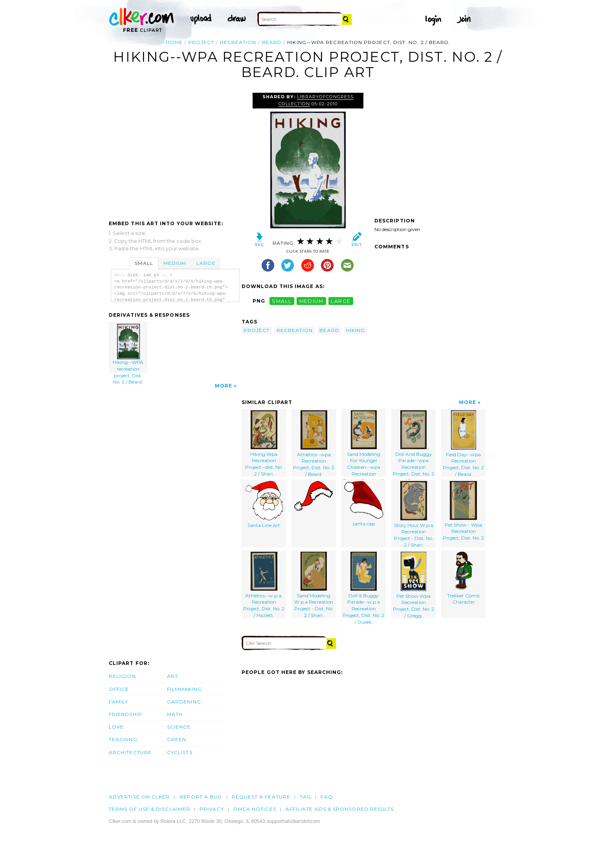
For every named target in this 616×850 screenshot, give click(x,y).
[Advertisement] (175, 152)
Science (179, 727)
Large (206, 263)
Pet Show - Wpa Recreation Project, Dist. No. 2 (463, 511)
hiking (356, 330)
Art (172, 676)
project (201, 42)
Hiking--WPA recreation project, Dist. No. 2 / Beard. (128, 348)
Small (144, 263)
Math (175, 714)
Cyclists (180, 752)
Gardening (184, 702)
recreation (238, 42)
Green (177, 739)
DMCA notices (255, 809)
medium (312, 301)
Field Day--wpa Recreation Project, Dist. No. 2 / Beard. (463, 443)
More (224, 386)
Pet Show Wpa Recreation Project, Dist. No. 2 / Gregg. (413, 585)
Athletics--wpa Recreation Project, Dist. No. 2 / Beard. (314, 443)
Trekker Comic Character (464, 578)
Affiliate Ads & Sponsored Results (340, 809)
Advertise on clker (139, 797)
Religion (122, 676)
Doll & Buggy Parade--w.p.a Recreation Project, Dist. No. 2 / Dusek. (364, 585)
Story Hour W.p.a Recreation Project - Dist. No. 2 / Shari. (414, 514)
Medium (175, 263)
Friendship (126, 714)
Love (116, 727)
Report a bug (201, 797)
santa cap (364, 504)
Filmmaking (184, 689)
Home (174, 42)
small (282, 301)
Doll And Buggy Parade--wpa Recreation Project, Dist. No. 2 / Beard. (413, 443)
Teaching (123, 739)
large (341, 301)
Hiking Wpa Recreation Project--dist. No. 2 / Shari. (264, 443)
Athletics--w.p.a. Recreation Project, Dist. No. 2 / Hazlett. (264, 585)
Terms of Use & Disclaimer (149, 809)
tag (305, 797)
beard (272, 42)
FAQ (326, 797)
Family (118, 702)
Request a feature (261, 797)
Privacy (212, 809)
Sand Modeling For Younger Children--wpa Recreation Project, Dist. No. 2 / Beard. (364, 443)
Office (119, 689)
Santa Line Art (264, 505)
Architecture (130, 752)
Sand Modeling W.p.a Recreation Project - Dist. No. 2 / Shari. (314, 585)
